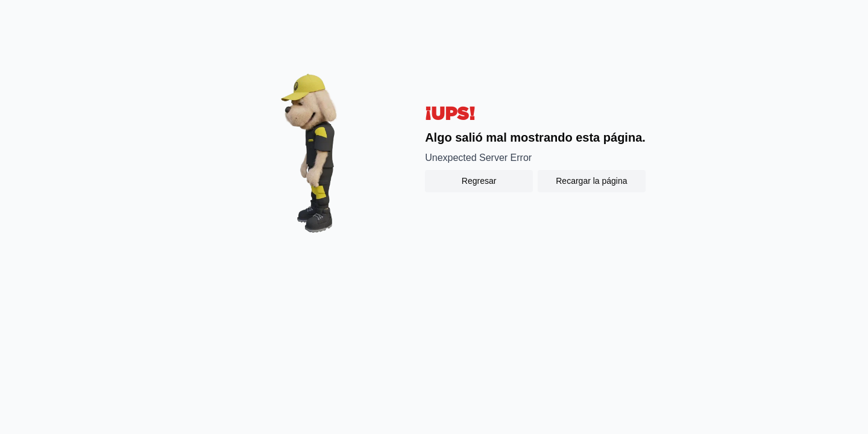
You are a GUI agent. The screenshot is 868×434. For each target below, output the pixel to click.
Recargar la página (591, 181)
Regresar (479, 181)
